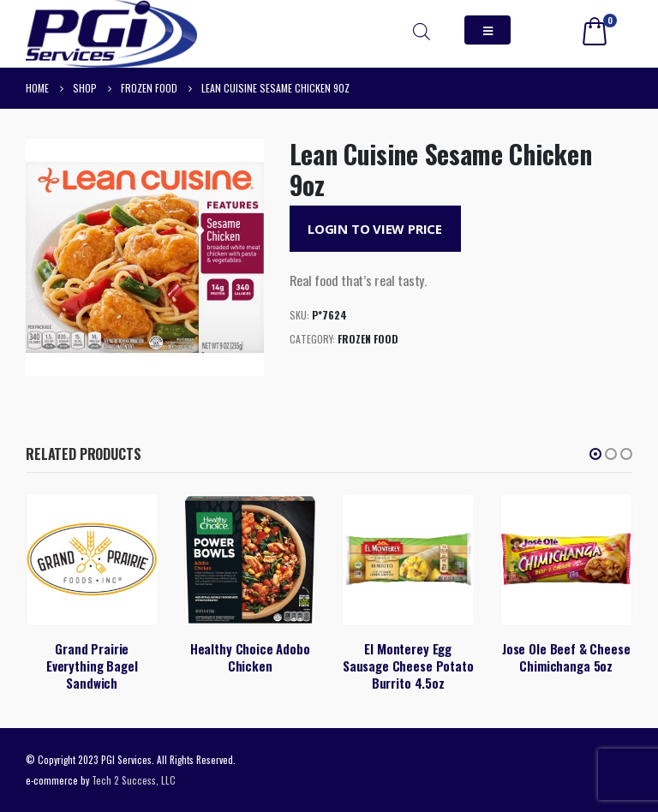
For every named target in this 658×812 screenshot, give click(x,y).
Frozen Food (368, 339)
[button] (595, 454)
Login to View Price (375, 229)
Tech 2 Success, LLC (134, 780)
